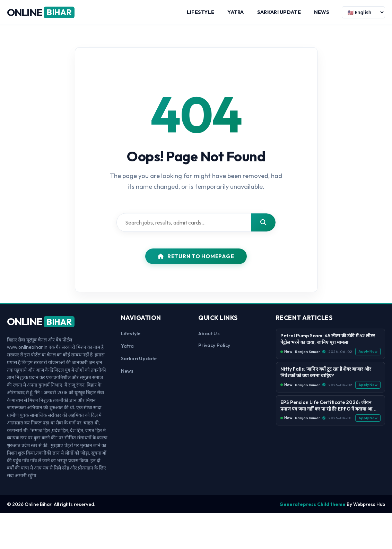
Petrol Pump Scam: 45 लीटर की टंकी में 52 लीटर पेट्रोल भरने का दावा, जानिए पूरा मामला (328, 339)
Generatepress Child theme (312, 504)
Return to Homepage (196, 256)
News (322, 12)
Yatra (236, 12)
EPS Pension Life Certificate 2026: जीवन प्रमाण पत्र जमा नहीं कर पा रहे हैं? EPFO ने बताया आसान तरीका (330, 406)
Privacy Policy (214, 345)
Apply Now (368, 351)
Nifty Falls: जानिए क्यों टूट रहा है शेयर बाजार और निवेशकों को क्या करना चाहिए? (326, 372)
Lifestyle (201, 12)
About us (209, 333)
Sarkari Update (279, 12)
